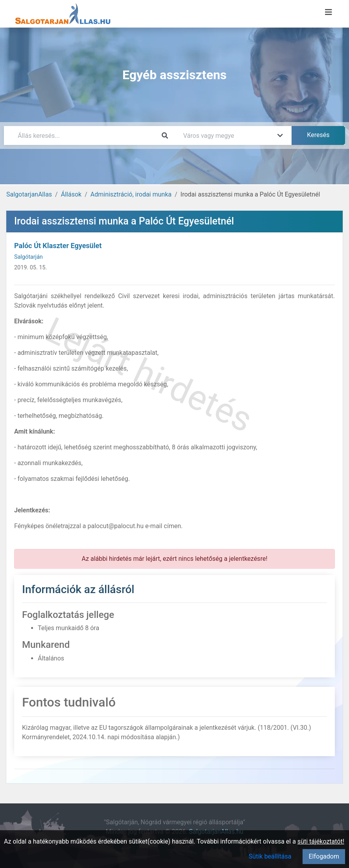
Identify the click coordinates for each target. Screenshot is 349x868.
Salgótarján (29, 257)
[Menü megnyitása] (329, 12)
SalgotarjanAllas (29, 194)
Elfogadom (324, 856)
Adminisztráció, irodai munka (131, 194)
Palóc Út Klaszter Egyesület (58, 246)
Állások (71, 194)
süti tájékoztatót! (321, 841)
